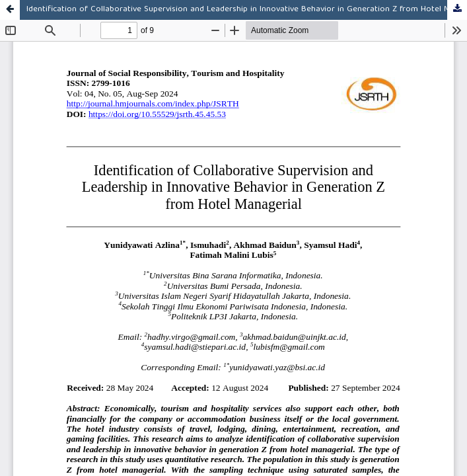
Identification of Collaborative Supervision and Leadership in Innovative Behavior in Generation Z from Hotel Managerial (247, 10)
